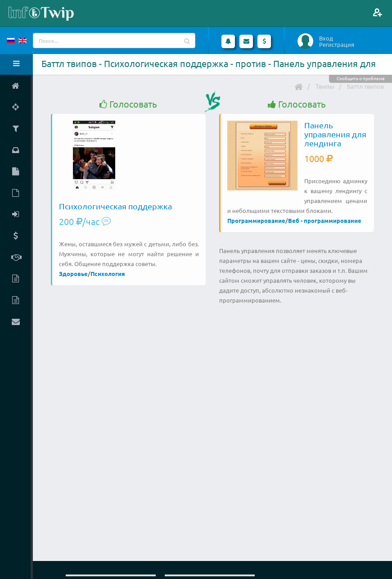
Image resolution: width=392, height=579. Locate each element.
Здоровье (73, 274)
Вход (326, 38)
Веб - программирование (325, 220)
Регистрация (337, 45)
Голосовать (128, 104)
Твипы (325, 86)
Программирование (256, 220)
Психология (108, 274)
